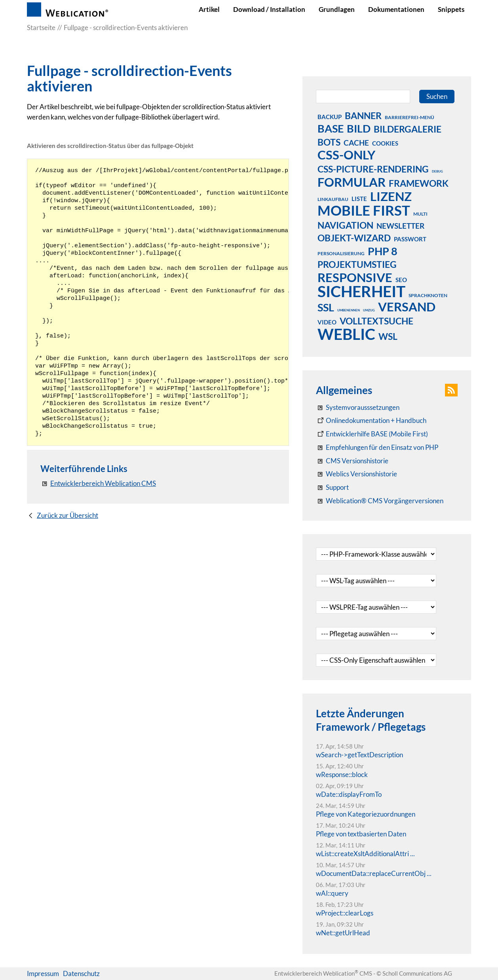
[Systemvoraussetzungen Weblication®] (358, 408)
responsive (355, 277)
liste (359, 199)
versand (407, 307)
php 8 (383, 251)
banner (363, 116)
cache (356, 143)
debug (437, 171)
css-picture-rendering (373, 169)
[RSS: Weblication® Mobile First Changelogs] (356, 474)
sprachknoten (428, 295)
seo (401, 280)
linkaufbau (333, 199)
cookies (385, 143)
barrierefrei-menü (410, 117)
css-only (346, 155)
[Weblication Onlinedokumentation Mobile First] (372, 434)
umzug (369, 310)
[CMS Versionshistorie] (352, 461)
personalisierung (341, 253)
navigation (345, 225)
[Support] (332, 487)
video (327, 322)
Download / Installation (269, 9)
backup (330, 117)
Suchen (437, 96)
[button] (451, 390)
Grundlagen (337, 9)
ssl (326, 307)
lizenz (391, 196)
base (331, 128)
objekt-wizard (354, 238)
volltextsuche (376, 321)
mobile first (364, 210)
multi (420, 214)
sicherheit (361, 291)
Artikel (209, 9)
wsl (388, 336)
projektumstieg (357, 264)
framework (419, 183)
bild (359, 128)
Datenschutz (81, 973)
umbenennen (349, 310)
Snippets (451, 9)
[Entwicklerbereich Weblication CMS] (98, 483)
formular (352, 182)
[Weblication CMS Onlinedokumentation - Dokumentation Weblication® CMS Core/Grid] (371, 421)
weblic (346, 334)
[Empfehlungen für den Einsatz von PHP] (377, 447)
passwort (410, 239)
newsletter (400, 226)
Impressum (43, 973)
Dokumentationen (396, 9)
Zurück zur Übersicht (67, 515)
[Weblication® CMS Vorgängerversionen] (380, 501)
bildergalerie (408, 129)
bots (329, 142)
